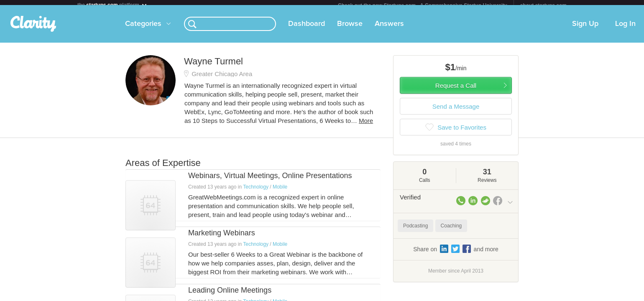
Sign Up (585, 29)
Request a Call (456, 91)
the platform (112, 5)
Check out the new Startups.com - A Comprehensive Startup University (423, 5)
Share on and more (456, 254)
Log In (625, 29)
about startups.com (543, 5)
